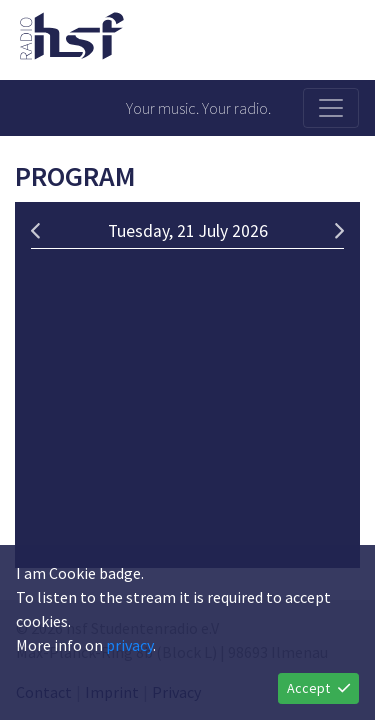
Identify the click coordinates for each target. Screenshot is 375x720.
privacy (129, 645)
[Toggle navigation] (331, 108)
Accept (318, 688)
